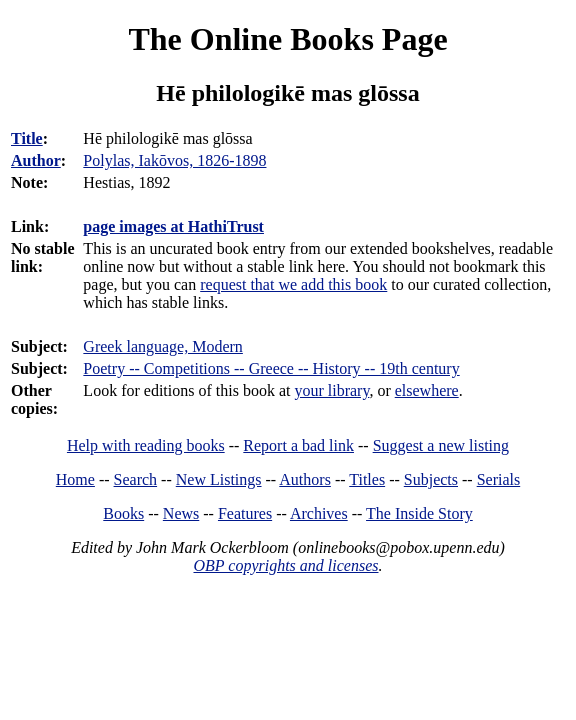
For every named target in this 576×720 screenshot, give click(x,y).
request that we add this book (293, 284)
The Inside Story (419, 513)
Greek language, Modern (163, 346)
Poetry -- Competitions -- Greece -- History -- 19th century (271, 368)
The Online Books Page (287, 39)
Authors (305, 479)
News (181, 513)
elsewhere (427, 390)
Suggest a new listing (441, 445)
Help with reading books (146, 445)
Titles (367, 479)
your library (331, 390)
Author (36, 160)
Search (136, 479)
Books (123, 513)
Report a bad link (298, 445)
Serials (499, 479)
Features (245, 513)
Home (75, 479)
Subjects (431, 479)
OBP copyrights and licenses (285, 565)
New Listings (219, 479)
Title (27, 138)
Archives (319, 513)
